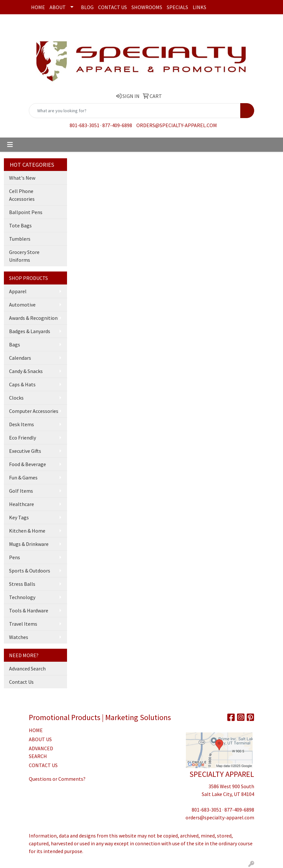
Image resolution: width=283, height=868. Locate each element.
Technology (22, 597)
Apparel (18, 291)
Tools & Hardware (29, 610)
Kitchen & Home (27, 531)
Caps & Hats (22, 384)
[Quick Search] (135, 111)
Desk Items (22, 424)
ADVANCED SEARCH (41, 752)
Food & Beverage (28, 464)
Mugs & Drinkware (29, 544)
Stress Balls (22, 584)
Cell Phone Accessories (22, 195)
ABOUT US (40, 739)
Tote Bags (20, 225)
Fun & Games (23, 477)
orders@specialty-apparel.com (177, 125)
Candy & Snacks (26, 371)
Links (199, 7)
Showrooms (147, 7)
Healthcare (22, 504)
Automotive (22, 305)
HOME (36, 730)
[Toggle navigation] (10, 145)
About (58, 7)
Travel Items (23, 624)
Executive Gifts (25, 451)
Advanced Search (27, 669)
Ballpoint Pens (26, 212)
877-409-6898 (117, 125)
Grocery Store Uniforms (24, 256)
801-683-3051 (85, 125)
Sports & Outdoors (30, 571)
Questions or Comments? (57, 779)
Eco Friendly (23, 438)
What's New (22, 178)
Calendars (20, 358)
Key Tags (19, 517)
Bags (15, 344)
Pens (15, 557)
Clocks (16, 398)
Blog (87, 7)
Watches (19, 637)
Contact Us (113, 7)
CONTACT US (43, 765)
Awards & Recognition (33, 318)
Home (38, 7)
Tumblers (20, 239)
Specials (177, 7)
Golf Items (21, 491)
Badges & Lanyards (30, 331)
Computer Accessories (34, 411)
